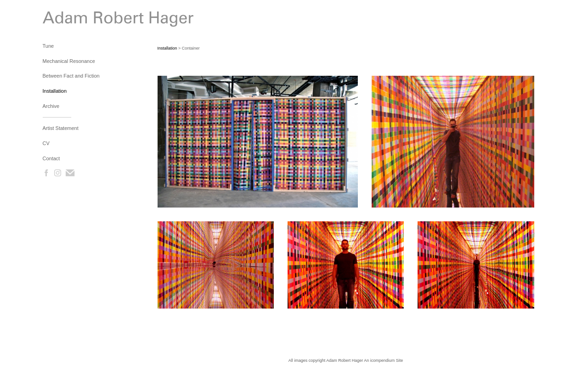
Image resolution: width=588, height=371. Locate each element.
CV (46, 143)
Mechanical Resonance (69, 61)
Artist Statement (61, 128)
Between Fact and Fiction (71, 76)
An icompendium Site (383, 360)
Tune (48, 46)
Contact (51, 158)
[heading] (66, 21)
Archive (51, 106)
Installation (55, 91)
